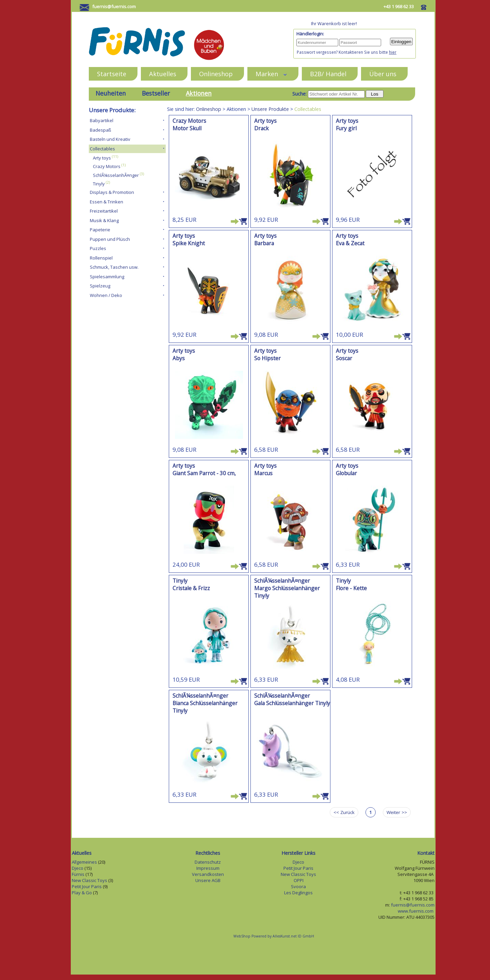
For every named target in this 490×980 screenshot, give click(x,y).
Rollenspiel (101, 258)
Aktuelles (163, 74)
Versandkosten (208, 874)
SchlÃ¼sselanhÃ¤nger (116, 175)
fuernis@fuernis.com (114, 6)
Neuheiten (111, 93)
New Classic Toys (89, 880)
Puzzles (98, 248)
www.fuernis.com (416, 911)
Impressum (208, 868)
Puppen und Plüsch (110, 239)
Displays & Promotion (112, 192)
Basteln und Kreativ (110, 139)
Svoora (298, 886)
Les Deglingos (298, 893)
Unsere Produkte (270, 109)
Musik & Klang (104, 220)
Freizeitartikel (104, 211)
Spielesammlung (107, 277)
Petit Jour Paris (87, 886)
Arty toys (102, 158)
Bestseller (156, 93)
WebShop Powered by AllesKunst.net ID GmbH (274, 936)
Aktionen (199, 93)
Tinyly (99, 184)
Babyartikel (102, 120)
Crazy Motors (107, 167)
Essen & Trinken (107, 202)
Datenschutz (208, 862)
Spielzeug (100, 286)
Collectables (102, 149)
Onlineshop (216, 74)
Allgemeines (84, 862)
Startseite (112, 74)
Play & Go (82, 893)
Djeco (78, 868)
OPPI (299, 880)
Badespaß (101, 130)
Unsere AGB (208, 880)
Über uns (383, 74)
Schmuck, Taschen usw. (114, 267)
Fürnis (78, 874)
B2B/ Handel (328, 74)
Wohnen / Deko (106, 295)
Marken (271, 74)
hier (393, 52)
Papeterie (100, 230)
